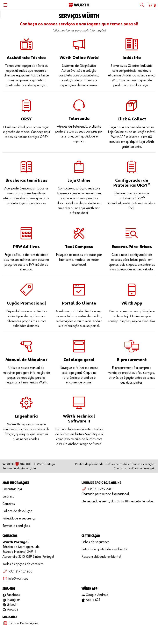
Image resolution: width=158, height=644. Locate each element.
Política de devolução (142, 468)
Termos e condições (143, 464)
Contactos (120, 468)
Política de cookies (117, 464)
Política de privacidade (89, 464)
